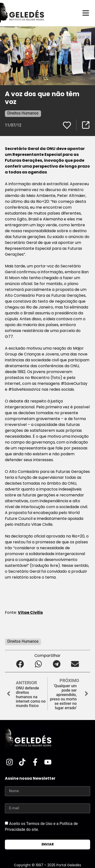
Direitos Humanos (23, 113)
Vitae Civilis (30, 612)
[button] (20, 664)
